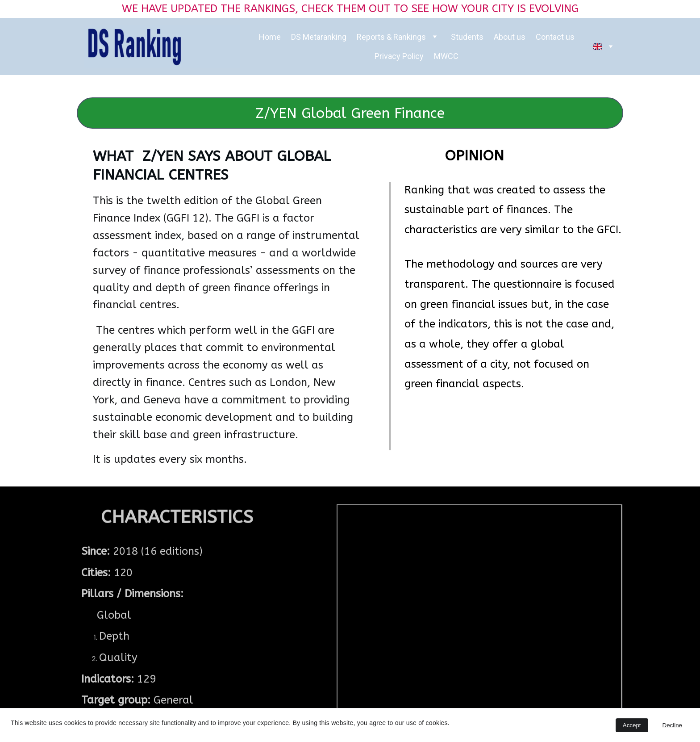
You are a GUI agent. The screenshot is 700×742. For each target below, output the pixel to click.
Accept (632, 725)
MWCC (446, 56)
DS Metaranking (319, 37)
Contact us (555, 37)
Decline (672, 725)
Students (467, 37)
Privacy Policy (399, 56)
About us (510, 37)
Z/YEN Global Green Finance (350, 113)
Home (270, 37)
